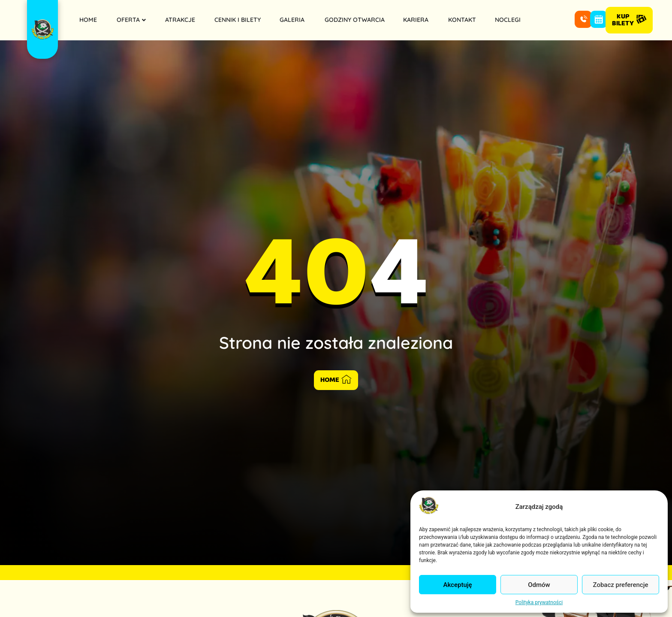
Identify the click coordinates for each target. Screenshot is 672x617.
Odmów (539, 585)
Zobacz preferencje (621, 585)
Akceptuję (457, 585)
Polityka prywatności (539, 602)
